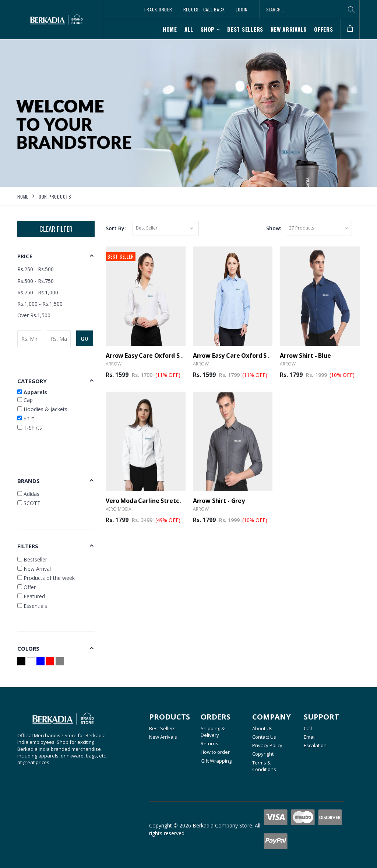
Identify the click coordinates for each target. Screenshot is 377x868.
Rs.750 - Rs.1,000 (38, 292)
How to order (215, 752)
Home (170, 29)
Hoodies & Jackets (42, 409)
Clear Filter (56, 229)
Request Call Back (204, 9)
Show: (274, 228)
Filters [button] (28, 546)
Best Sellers (245, 29)
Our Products (55, 197)
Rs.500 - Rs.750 (36, 281)
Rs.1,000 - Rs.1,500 (40, 304)
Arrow (114, 364)
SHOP (208, 29)
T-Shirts (30, 428)
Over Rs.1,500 (34, 315)
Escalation (315, 745)
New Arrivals (289, 29)
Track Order (158, 9)
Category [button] (32, 381)
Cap (25, 400)
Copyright (263, 754)
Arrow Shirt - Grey (219, 501)
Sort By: (116, 228)
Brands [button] (29, 481)
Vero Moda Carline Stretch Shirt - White (163, 501)
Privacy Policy (267, 745)
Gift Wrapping (216, 761)
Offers (324, 29)
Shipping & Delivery (213, 732)
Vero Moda (119, 509)
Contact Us (264, 737)
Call (308, 728)
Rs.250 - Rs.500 (36, 269)
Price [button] (25, 256)
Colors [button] (28, 648)
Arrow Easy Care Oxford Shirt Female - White (171, 356)
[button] (350, 29)
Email (310, 737)
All (189, 29)
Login (242, 9)
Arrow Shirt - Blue (305, 356)
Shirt (26, 418)
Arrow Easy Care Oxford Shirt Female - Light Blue (264, 356)
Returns (209, 743)
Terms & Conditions (264, 766)
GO (85, 338)
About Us (262, 728)
